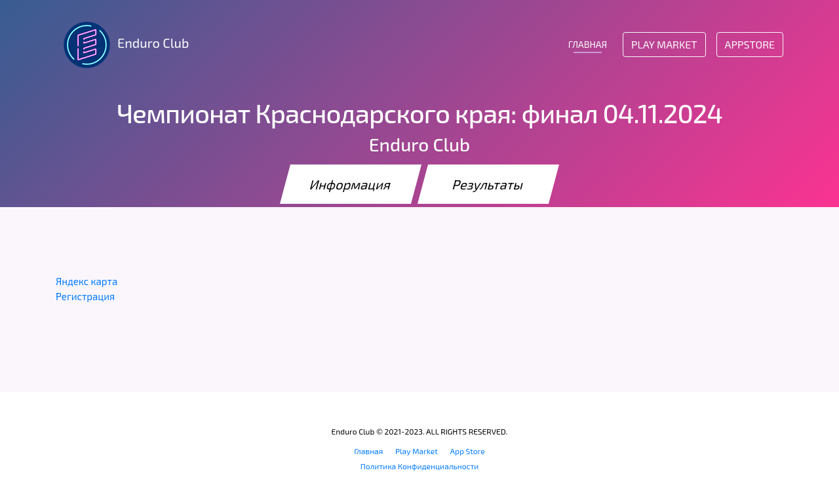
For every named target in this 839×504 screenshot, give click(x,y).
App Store (468, 451)
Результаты (488, 184)
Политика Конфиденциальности (420, 466)
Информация (351, 184)
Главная (368, 451)
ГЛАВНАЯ (588, 44)
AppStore (750, 44)
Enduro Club (122, 45)
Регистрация (85, 296)
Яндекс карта (87, 281)
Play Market (664, 44)
